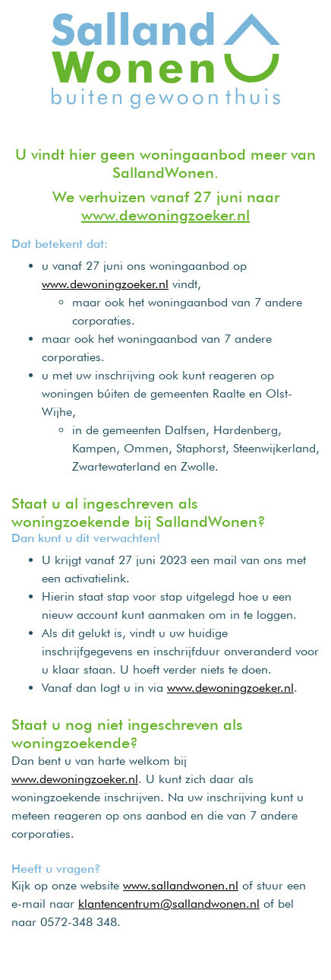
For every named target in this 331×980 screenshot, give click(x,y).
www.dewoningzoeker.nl (165, 215)
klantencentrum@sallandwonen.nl (169, 904)
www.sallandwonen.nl (181, 885)
